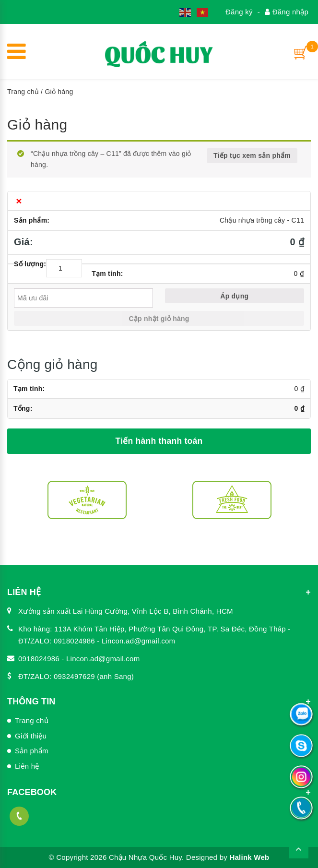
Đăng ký (239, 12)
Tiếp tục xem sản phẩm (252, 155)
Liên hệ (27, 766)
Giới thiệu (31, 736)
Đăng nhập (287, 12)
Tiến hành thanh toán (159, 441)
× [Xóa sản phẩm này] (19, 201)
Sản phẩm (32, 751)
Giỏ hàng (37, 125)
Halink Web (249, 857)
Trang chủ (23, 92)
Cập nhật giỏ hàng (159, 319)
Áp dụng (234, 296)
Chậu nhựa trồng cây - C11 (262, 220)
